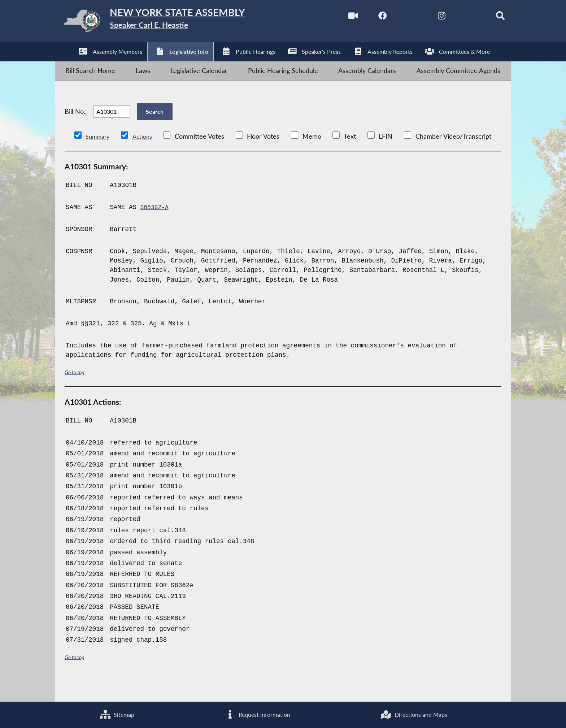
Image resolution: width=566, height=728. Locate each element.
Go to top (75, 391)
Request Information (255, 713)
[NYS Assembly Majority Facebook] (367, 18)
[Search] (489, 18)
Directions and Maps (413, 713)
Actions (146, 155)
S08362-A (156, 226)
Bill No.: (76, 125)
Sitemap (116, 713)
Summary (99, 155)
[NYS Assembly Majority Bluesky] (458, 18)
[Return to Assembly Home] (170, 23)
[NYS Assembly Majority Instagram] (428, 18)
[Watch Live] (336, 18)
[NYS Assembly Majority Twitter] (397, 18)
